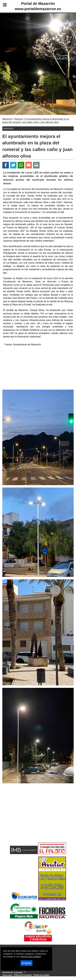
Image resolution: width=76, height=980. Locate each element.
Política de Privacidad (23, 975)
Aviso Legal (7, 975)
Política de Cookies (41, 975)
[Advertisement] (38, 369)
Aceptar (26, 963)
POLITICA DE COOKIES (31, 957)
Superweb (18, 972)
